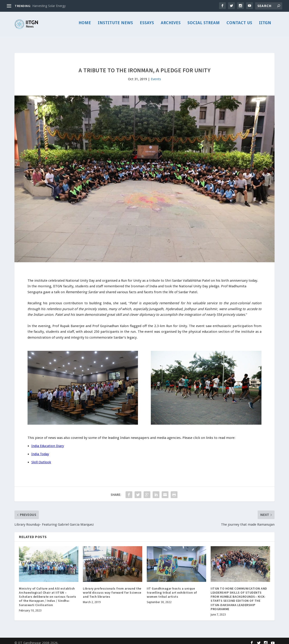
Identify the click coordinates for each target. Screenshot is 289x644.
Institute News (115, 26)
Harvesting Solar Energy (49, 6)
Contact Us (239, 26)
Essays (147, 26)
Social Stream (204, 26)
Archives (171, 26)
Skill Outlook (41, 458)
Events (156, 75)
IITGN (265, 26)
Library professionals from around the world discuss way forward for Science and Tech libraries (112, 588)
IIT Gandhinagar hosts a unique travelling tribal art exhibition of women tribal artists (172, 588)
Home (85, 26)
